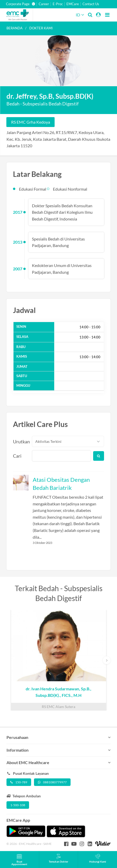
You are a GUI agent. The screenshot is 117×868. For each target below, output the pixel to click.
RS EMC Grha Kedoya (31, 122)
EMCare (73, 4)
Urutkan (19, 442)
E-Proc (58, 4)
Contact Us (91, 4)
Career (44, 4)
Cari (17, 456)
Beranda (15, 28)
